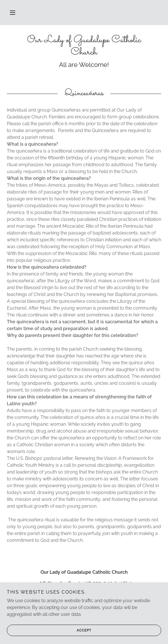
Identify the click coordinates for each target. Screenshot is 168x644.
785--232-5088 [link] (84, 595)
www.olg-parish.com (84, 610)
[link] (84, 46)
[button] (13, 13)
